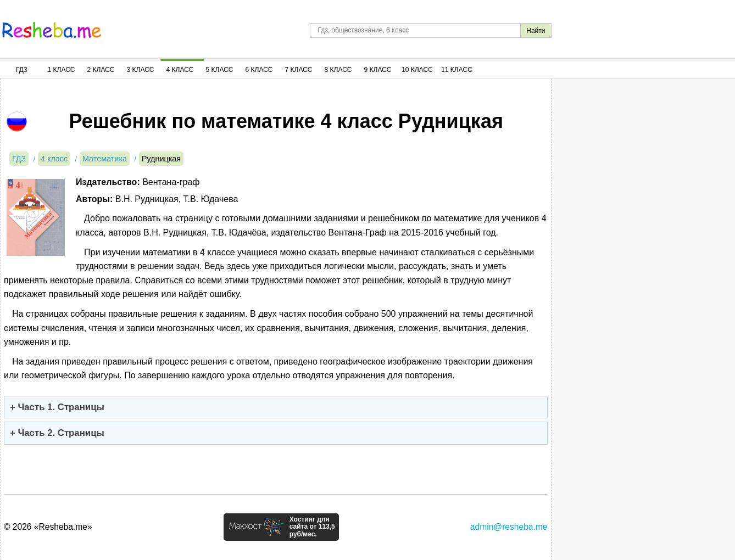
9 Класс (378, 70)
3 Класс (141, 70)
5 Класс (220, 70)
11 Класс (457, 70)
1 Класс (62, 70)
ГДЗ (22, 70)
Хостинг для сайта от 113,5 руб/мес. (312, 527)
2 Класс (101, 70)
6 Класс (259, 70)
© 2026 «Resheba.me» (48, 527)
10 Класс (417, 70)
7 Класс (299, 70)
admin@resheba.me (509, 527)
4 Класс (180, 70)
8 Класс (338, 70)
